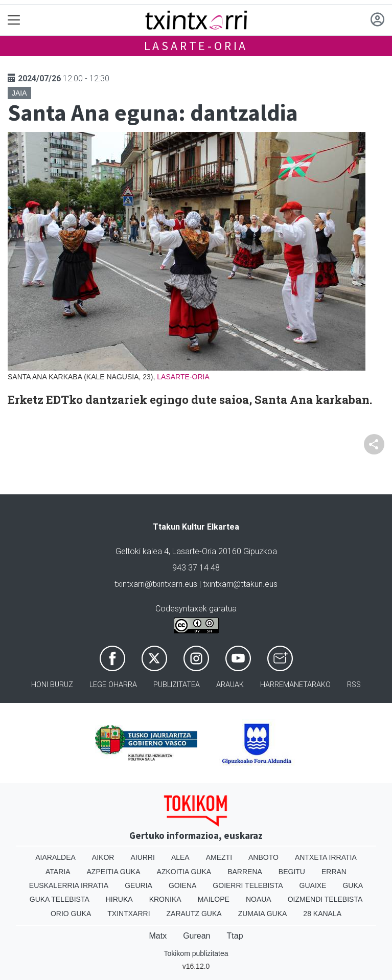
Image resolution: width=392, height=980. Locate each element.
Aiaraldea (55, 857)
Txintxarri (129, 914)
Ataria (58, 872)
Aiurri (142, 857)
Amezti (219, 857)
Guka (353, 885)
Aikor (103, 857)
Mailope (214, 899)
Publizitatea (177, 685)
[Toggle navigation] (14, 20)
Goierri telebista (248, 885)
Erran (334, 872)
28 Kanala (322, 914)
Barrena (245, 872)
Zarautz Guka (194, 914)
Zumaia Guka (263, 914)
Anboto (263, 857)
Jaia (19, 93)
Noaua (259, 899)
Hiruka (119, 899)
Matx (158, 936)
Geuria (139, 885)
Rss (354, 685)
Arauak (230, 685)
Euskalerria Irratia (69, 885)
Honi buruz (52, 685)
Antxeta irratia (326, 857)
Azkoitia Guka (184, 872)
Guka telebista (60, 899)
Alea (180, 857)
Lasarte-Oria (196, 46)
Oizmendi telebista (325, 899)
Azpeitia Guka (114, 872)
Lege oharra (113, 685)
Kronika (165, 899)
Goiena (182, 885)
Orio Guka (71, 914)
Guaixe (313, 885)
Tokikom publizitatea (196, 953)
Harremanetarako (295, 685)
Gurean (197, 936)
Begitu (292, 872)
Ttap (235, 936)
